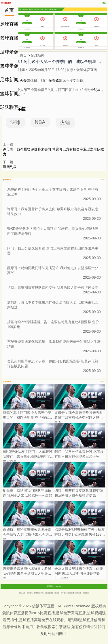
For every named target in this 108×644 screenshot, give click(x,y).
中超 (20, 9)
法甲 (42, 9)
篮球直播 (9, 38)
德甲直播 (64, 593)
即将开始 (25, 23)
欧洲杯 (54, 9)
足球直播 (9, 24)
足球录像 (9, 52)
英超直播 (49, 593)
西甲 (26, 9)
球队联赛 (9, 107)
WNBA (31, 9)
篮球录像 (9, 66)
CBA (23, 9)
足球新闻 (9, 80)
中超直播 (56, 593)
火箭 (23, 81)
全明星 (96, 90)
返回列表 (10, 167)
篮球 (15, 123)
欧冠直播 (86, 593)
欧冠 (45, 9)
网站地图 (22, 593)
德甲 (38, 9)
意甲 (35, 9)
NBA (40, 122)
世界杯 (49, 9)
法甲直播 (78, 593)
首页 (9, 10)
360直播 (59, 586)
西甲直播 (71, 593)
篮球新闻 (9, 93)
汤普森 (54, 81)
